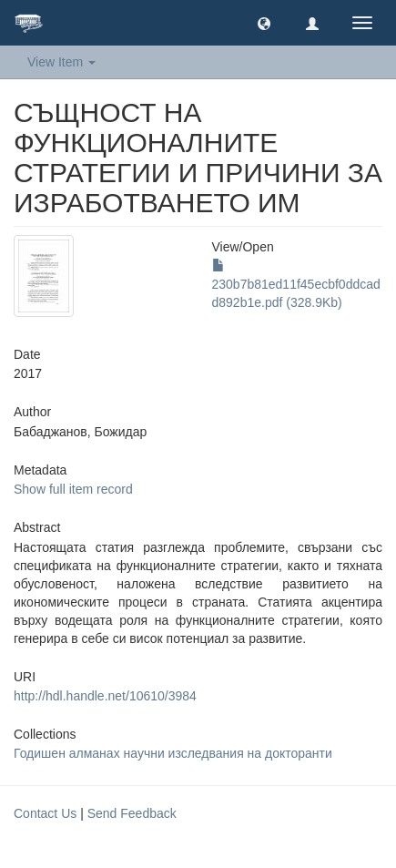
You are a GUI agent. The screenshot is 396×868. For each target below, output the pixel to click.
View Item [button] (61, 62)
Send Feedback (132, 813)
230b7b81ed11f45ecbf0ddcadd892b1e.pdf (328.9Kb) (296, 284)
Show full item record (73, 489)
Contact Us (45, 813)
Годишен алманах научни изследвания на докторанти (173, 753)
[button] (264, 23)
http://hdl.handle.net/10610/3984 (105, 696)
